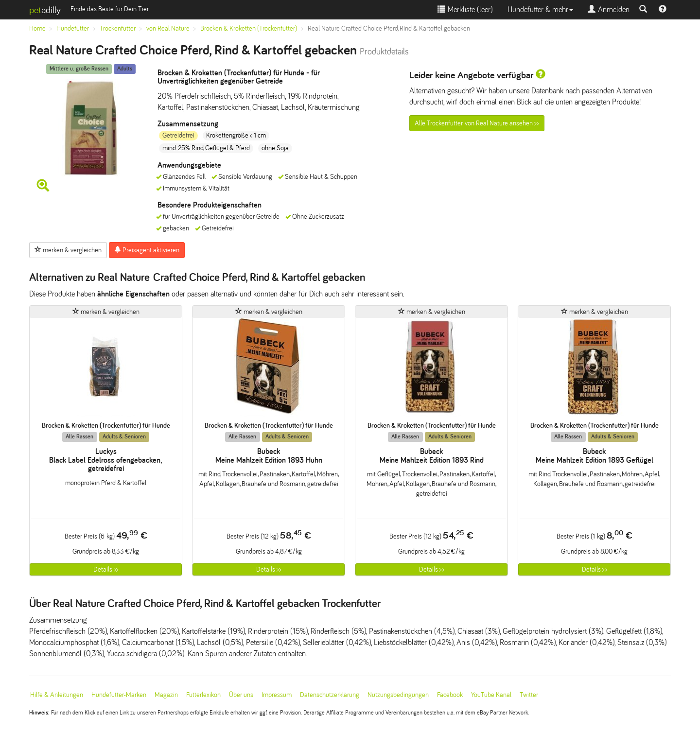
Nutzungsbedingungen (398, 695)
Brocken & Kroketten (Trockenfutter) (249, 28)
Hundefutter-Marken (119, 695)
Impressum (277, 695)
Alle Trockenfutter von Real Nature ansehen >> (477, 123)
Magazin (166, 695)
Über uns (241, 695)
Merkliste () (465, 9)
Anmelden (609, 9)
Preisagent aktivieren (147, 250)
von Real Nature (168, 28)
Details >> (106, 569)
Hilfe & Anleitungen (57, 695)
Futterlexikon (203, 695)
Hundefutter (73, 28)
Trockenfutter (118, 28)
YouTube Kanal (491, 695)
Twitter (529, 695)
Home (37, 28)
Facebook (450, 695)
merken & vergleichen (68, 250)
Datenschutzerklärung (330, 695)
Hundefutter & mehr (540, 9)
